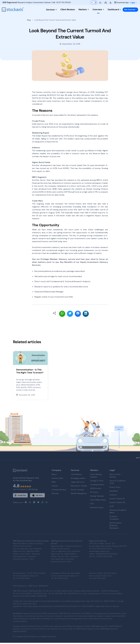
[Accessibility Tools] (111, 2)
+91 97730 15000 (63, 2)
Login (133, 3)
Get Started (130, 10)
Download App (122, 2)
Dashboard (114, 9)
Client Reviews (68, 9)
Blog (29, 20)
